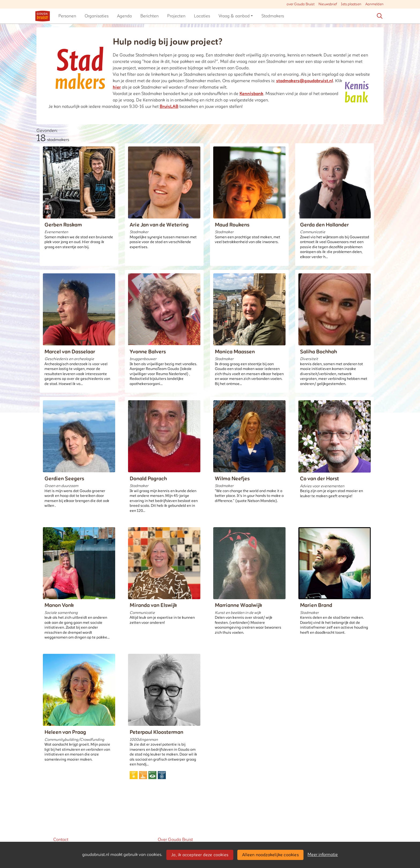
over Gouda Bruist (300, 4)
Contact (61, 840)
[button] (67, 16)
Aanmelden (374, 4)
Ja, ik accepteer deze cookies (200, 855)
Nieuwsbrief (328, 4)
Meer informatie (323, 855)
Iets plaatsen (351, 4)
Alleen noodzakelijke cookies (270, 855)
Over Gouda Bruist (175, 840)
